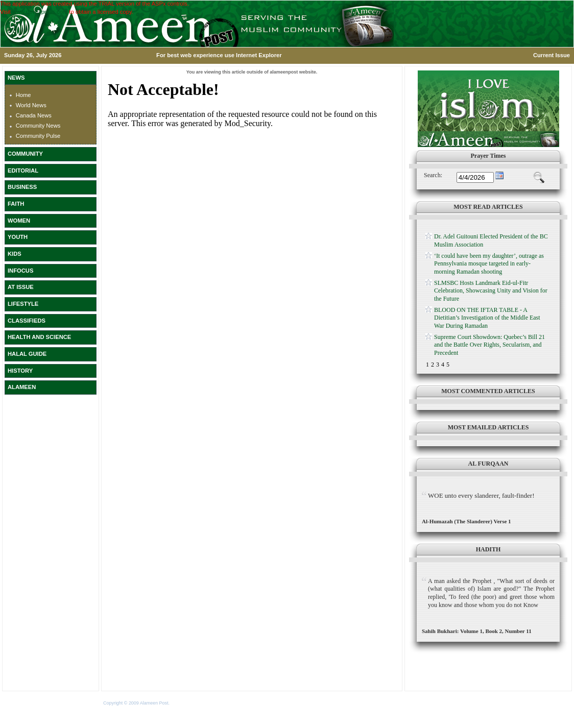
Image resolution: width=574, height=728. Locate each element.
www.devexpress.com (40, 12)
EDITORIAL (23, 171)
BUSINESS (22, 187)
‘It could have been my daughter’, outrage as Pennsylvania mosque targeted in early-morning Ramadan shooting (489, 264)
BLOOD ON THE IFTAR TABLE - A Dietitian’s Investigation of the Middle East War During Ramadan (487, 318)
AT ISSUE (21, 287)
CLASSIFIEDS (27, 321)
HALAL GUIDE (27, 354)
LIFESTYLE (23, 304)
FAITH (16, 204)
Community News (38, 126)
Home (23, 95)
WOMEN (19, 221)
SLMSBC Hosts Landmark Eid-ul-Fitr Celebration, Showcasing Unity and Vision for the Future (491, 291)
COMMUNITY (25, 154)
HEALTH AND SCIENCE (39, 337)
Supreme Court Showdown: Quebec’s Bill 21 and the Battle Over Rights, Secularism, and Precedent (489, 345)
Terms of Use (184, 703)
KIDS (15, 254)
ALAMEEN (22, 387)
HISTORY (20, 371)
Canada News (34, 115)
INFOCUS (20, 271)
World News (31, 105)
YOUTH (18, 237)
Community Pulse (38, 136)
